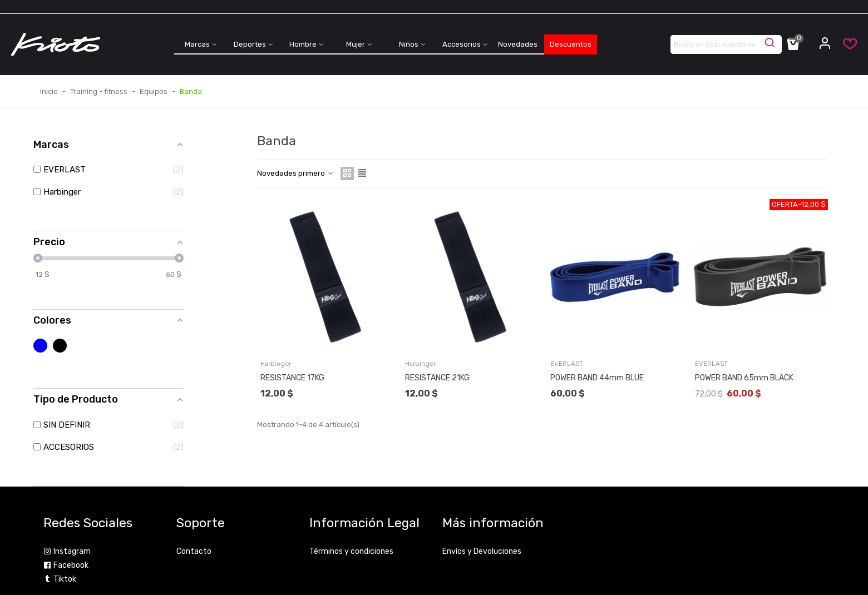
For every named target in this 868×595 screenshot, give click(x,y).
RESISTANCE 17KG (292, 378)
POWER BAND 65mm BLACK (744, 378)
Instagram (67, 551)
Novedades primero (295, 173)
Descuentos (571, 44)
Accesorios (462, 44)
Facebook (66, 565)
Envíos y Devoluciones (482, 551)
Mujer (356, 44)
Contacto (194, 551)
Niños (409, 44)
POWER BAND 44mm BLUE (597, 378)
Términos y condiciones (351, 551)
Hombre (303, 44)
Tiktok (60, 579)
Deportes (250, 44)
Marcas (197, 44)
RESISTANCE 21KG (437, 378)
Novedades (518, 44)
